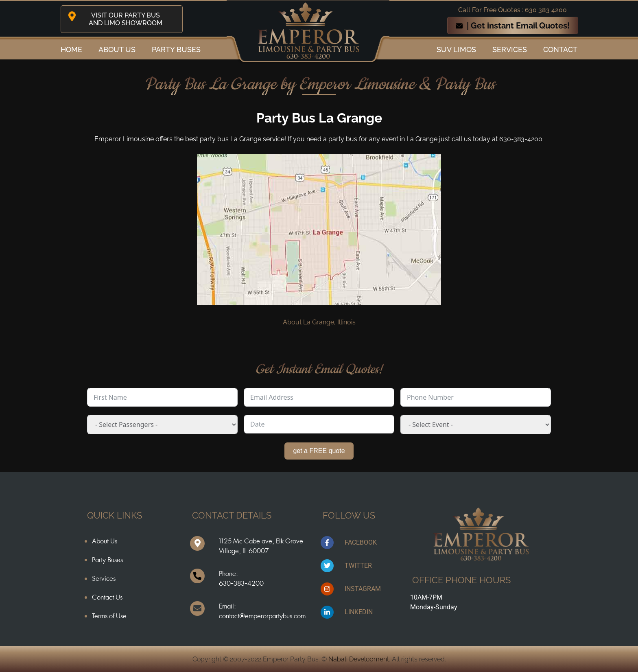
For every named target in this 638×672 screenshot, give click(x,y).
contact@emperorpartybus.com (262, 616)
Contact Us (107, 597)
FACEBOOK (361, 542)
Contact (560, 49)
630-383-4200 (241, 583)
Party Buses (176, 49)
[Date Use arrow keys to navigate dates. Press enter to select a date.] (319, 424)
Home (71, 49)
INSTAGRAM (363, 589)
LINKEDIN (359, 612)
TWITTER (358, 566)
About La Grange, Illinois (319, 322)
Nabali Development (359, 659)
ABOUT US (117, 49)
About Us (105, 541)
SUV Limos (456, 49)
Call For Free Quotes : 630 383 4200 (512, 10)
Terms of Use (109, 616)
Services (510, 49)
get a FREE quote (319, 451)
